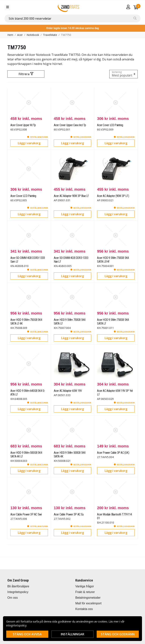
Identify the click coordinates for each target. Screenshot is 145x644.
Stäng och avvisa (27, 634)
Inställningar (72, 634)
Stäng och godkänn (118, 634)
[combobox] (72, 19)
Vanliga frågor (85, 586)
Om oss (13, 598)
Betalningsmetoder (88, 598)
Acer (20, 35)
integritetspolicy (16, 625)
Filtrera (26, 74)
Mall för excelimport (88, 603)
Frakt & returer (85, 592)
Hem (10, 35)
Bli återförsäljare (18, 586)
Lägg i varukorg (29, 143)
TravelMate (50, 35)
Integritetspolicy (18, 592)
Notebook (33, 35)
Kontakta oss (84, 609)
